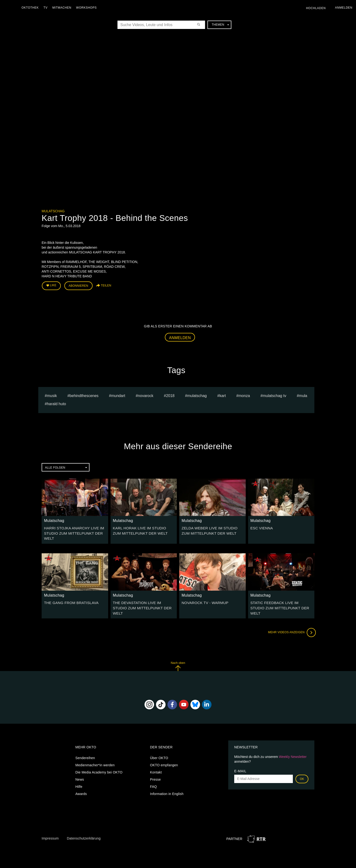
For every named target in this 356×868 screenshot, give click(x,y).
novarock (146, 395)
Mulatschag (53, 211)
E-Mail (240, 763)
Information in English (167, 785)
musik (52, 395)
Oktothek (31, 8)
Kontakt (156, 764)
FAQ (153, 778)
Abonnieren (78, 285)
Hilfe (79, 778)
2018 (170, 395)
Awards (81, 785)
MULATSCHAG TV (275, 395)
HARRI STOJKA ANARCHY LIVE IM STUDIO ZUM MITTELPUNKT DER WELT (72, 532)
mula (303, 395)
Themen (220, 25)
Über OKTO (159, 750)
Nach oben (178, 658)
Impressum (50, 830)
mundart (118, 395)
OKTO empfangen (164, 757)
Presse (155, 771)
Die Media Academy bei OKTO (99, 764)
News (80, 771)
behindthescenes (84, 395)
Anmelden (180, 337)
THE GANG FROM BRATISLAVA (69, 600)
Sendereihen (85, 750)
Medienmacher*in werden (95, 757)
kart (223, 395)
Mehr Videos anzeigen (290, 624)
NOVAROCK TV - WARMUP (203, 600)
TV (47, 8)
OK (302, 771)
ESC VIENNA (261, 527)
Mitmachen (63, 8)
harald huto (56, 403)
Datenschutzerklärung (84, 830)
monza (244, 395)
